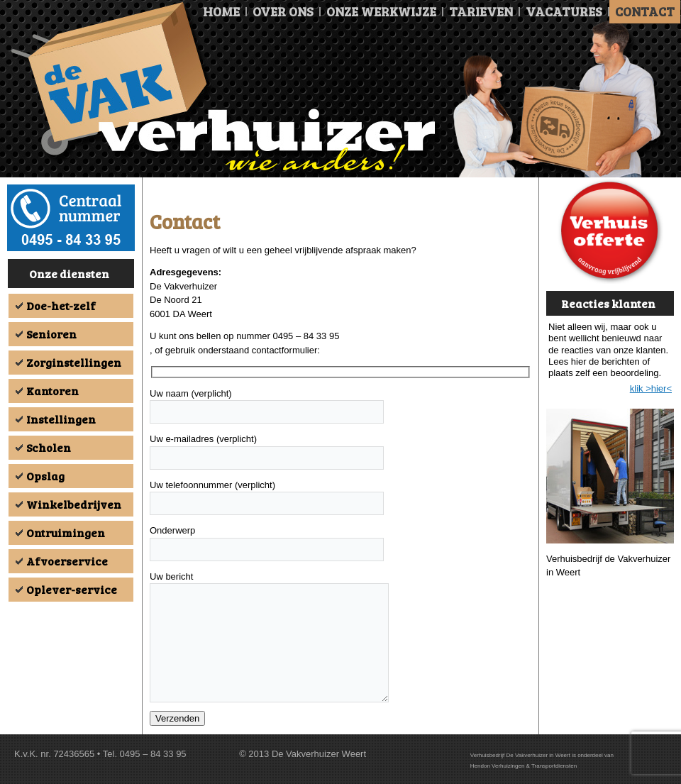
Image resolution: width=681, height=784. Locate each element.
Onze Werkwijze (381, 11)
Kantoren (52, 391)
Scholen (49, 447)
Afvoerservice (67, 561)
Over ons (283, 11)
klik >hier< (651, 388)
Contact (645, 11)
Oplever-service (72, 589)
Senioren (51, 334)
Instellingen (61, 419)
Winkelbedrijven (74, 504)
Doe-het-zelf (61, 305)
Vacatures (564, 11)
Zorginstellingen (74, 362)
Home (221, 11)
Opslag (45, 476)
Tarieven (481, 11)
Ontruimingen (66, 532)
